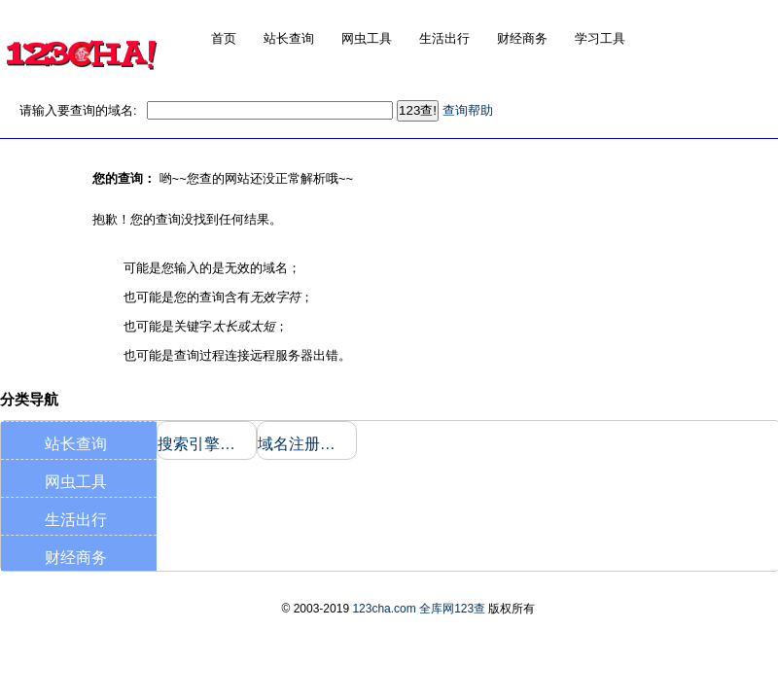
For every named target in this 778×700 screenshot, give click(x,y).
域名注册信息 (303, 444)
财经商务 (76, 558)
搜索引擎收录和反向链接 (203, 444)
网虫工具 (76, 482)
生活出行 (76, 520)
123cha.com (384, 609)
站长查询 (76, 444)
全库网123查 (452, 609)
